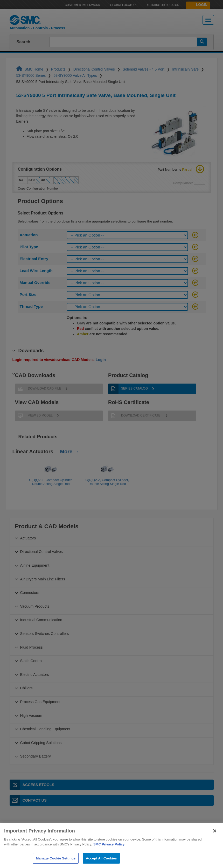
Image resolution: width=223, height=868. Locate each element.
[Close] (215, 843)
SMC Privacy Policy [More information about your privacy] (109, 856)
